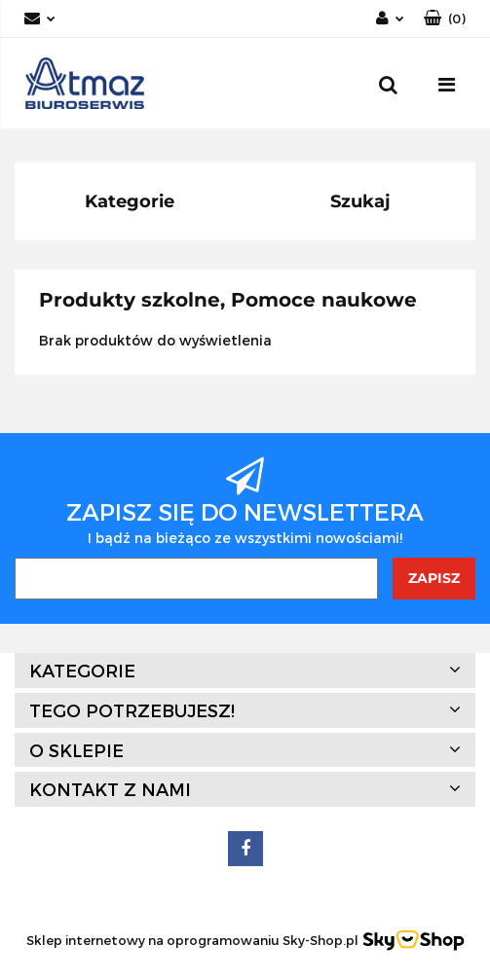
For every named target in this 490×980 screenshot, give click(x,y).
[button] (445, 19)
